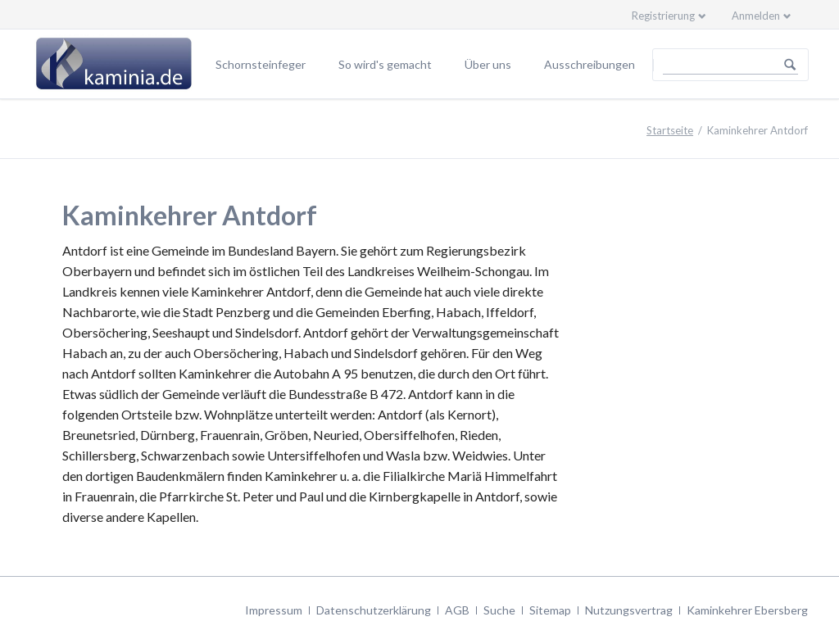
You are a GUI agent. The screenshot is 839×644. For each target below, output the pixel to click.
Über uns (488, 64)
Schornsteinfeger (261, 64)
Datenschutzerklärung (374, 610)
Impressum (274, 610)
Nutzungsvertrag (629, 610)
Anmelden (756, 16)
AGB (457, 610)
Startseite (670, 130)
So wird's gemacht (385, 64)
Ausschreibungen (590, 64)
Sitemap (550, 610)
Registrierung (663, 16)
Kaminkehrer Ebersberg (747, 610)
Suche (499, 610)
